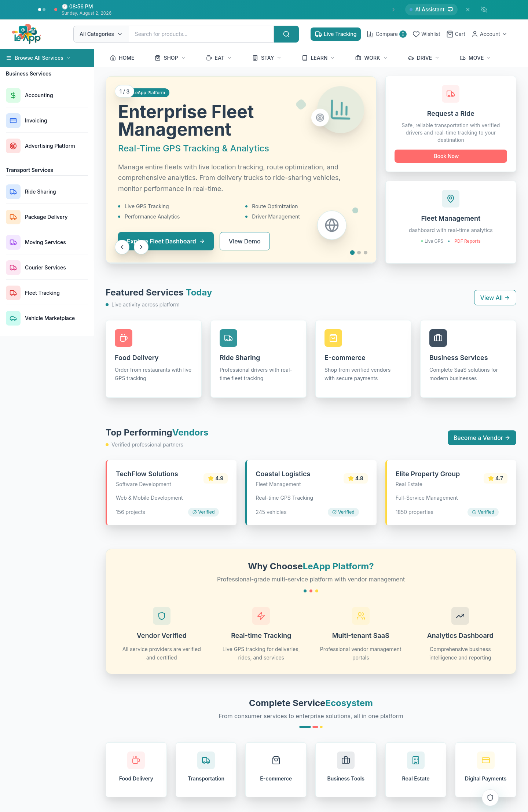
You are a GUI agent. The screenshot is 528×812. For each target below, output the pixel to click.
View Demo (245, 241)
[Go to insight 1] (40, 10)
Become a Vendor (482, 438)
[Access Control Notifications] (490, 798)
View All (495, 298)
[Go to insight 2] (44, 10)
